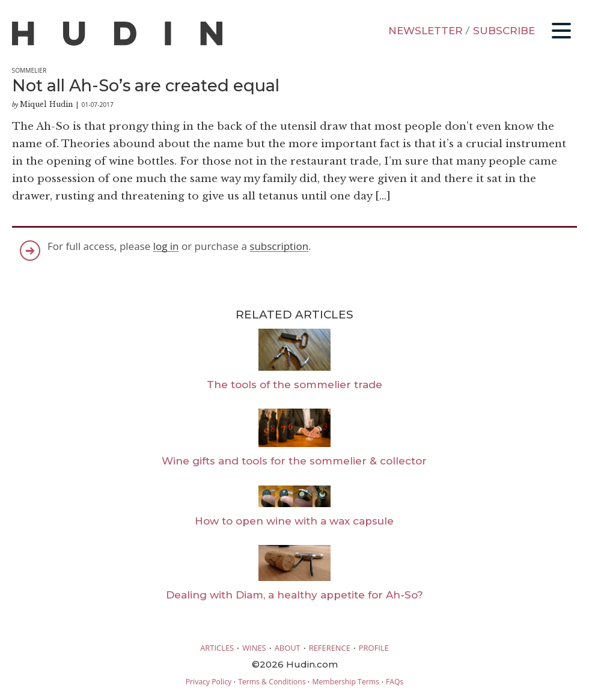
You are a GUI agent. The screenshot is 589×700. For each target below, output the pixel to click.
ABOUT (288, 648)
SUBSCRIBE (504, 31)
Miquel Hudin (46, 104)
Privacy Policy (209, 682)
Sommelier (29, 70)
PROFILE (374, 648)
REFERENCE (330, 648)
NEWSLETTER (426, 31)
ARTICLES (217, 648)
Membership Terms (345, 682)
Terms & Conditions (272, 682)
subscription (279, 246)
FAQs (395, 682)
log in (166, 246)
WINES (254, 648)
